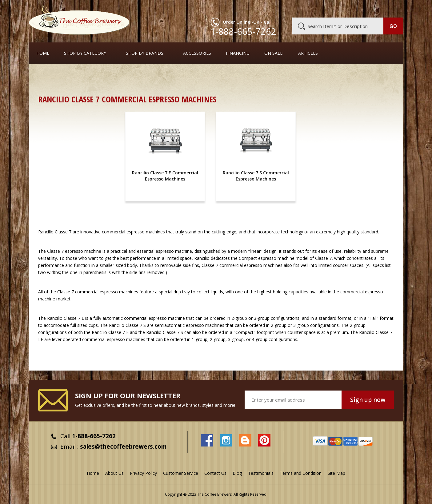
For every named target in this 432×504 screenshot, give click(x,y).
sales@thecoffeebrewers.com (123, 446)
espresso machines (205, 325)
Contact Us (215, 473)
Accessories (197, 53)
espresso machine (83, 251)
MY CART (391, 8)
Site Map (336, 473)
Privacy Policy (143, 473)
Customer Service (323, 8)
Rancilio (46, 232)
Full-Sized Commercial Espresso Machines (226, 75)
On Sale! (274, 53)
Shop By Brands (145, 53)
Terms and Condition (301, 473)
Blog (351, 8)
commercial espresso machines (133, 232)
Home (43, 53)
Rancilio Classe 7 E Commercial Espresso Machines (165, 176)
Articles (308, 53)
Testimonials (261, 473)
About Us (291, 8)
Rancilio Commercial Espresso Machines (317, 75)
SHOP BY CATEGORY (85, 53)
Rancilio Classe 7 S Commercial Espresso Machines (256, 176)
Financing (238, 53)
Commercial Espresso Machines (144, 75)
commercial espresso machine (154, 318)
